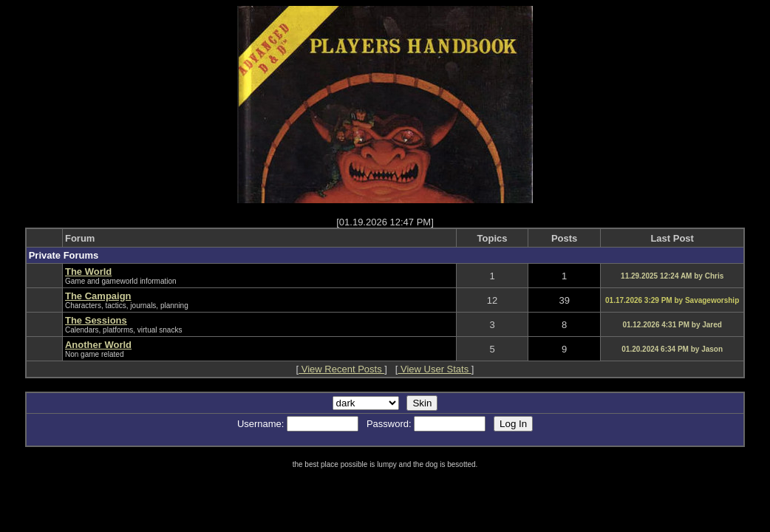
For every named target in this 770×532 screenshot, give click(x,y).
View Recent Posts (341, 369)
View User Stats (434, 369)
